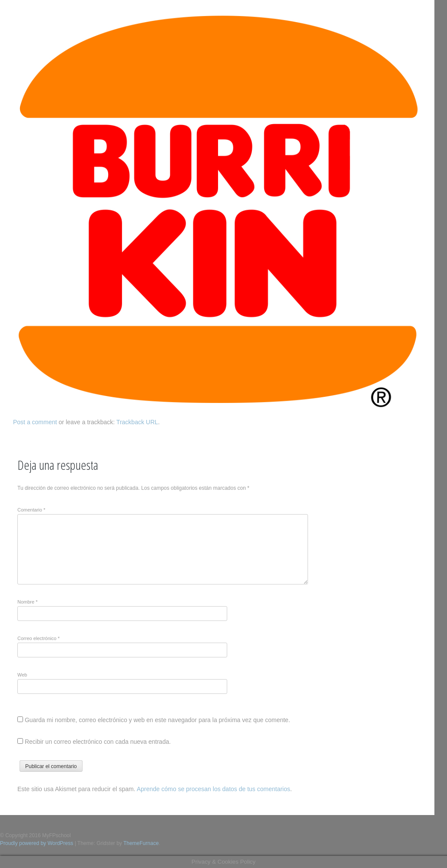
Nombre (27, 602)
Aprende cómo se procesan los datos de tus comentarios (214, 789)
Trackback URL (137, 422)
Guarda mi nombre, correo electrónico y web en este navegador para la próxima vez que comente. (157, 720)
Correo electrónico (38, 638)
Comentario (31, 510)
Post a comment (35, 422)
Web (22, 675)
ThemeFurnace (141, 843)
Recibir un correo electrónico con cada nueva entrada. (98, 742)
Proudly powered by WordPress (37, 843)
